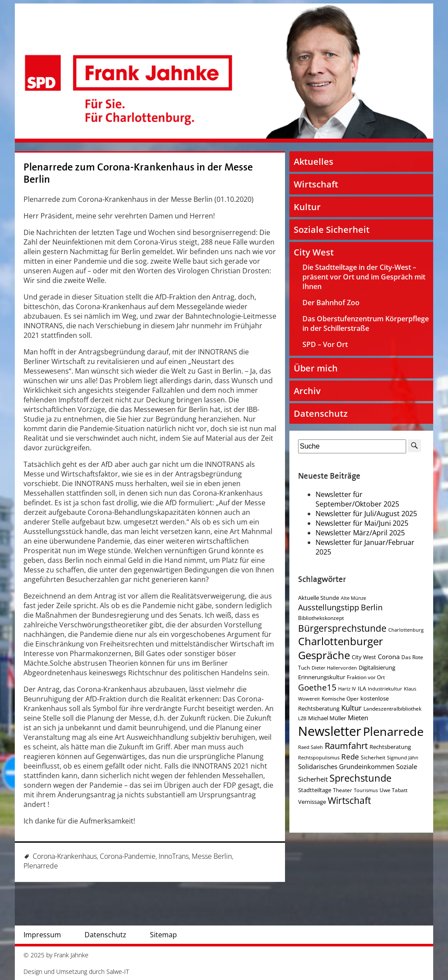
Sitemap (163, 935)
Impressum (42, 935)
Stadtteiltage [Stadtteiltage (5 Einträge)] (315, 790)
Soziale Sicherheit (332, 230)
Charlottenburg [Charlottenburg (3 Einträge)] (406, 630)
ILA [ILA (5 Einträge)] (362, 688)
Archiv (307, 391)
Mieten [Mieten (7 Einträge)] (358, 718)
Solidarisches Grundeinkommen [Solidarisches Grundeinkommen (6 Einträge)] (346, 766)
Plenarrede (41, 866)
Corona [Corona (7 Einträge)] (389, 657)
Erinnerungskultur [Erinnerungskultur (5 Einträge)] (322, 677)
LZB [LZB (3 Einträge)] (302, 718)
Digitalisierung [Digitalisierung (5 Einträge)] (377, 667)
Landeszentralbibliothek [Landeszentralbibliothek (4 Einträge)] (392, 709)
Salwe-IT (118, 971)
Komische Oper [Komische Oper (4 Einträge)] (340, 699)
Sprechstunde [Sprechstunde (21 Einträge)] (360, 778)
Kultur (307, 207)
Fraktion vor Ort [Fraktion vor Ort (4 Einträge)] (366, 677)
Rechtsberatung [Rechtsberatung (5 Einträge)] (390, 747)
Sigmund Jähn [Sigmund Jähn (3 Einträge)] (403, 758)
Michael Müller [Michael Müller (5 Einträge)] (327, 718)
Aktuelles (314, 162)
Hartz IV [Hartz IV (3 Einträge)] (347, 689)
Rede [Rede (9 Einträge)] (350, 757)
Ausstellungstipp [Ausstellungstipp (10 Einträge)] (329, 607)
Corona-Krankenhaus (65, 856)
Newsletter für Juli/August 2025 (366, 514)
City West (314, 252)
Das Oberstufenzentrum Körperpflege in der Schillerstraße (366, 323)
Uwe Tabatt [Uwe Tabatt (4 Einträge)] (394, 790)
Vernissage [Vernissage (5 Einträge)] (312, 802)
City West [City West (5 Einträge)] (364, 657)
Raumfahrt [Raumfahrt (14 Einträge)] (346, 746)
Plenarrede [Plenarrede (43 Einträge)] (393, 731)
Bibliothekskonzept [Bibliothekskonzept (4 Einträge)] (321, 618)
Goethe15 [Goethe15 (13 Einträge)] (317, 687)
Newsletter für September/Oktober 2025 (357, 499)
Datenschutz (321, 413)
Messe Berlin (212, 856)
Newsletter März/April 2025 (360, 533)
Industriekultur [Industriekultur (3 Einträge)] (385, 689)
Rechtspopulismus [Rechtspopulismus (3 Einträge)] (319, 758)
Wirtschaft (316, 184)
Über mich (316, 368)
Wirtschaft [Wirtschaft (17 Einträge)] (349, 800)
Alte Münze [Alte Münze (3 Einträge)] (353, 598)
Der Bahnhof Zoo (331, 303)
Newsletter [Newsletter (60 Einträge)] (330, 731)
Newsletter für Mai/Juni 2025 (362, 523)
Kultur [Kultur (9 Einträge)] (351, 708)
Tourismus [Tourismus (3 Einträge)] (366, 790)
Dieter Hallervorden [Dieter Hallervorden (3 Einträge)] (334, 668)
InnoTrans (174, 856)
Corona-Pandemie (128, 856)
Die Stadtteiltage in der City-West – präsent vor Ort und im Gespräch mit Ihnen (364, 277)
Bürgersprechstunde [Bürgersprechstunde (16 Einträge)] (342, 628)
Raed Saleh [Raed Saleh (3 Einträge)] (311, 747)
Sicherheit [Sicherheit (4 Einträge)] (373, 757)
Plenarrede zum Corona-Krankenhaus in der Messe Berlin (138, 173)
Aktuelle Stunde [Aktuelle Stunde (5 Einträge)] (319, 598)
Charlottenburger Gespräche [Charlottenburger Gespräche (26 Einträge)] (341, 648)
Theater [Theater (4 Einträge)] (343, 790)
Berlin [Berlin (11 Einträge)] (372, 607)
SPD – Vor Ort (325, 344)
